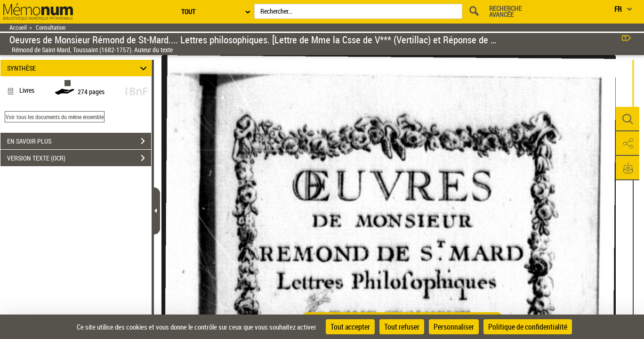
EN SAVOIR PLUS (79, 141)
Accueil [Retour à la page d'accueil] (18, 28)
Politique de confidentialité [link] (528, 327)
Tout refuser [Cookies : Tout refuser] (402, 327)
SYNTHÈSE (78, 68)
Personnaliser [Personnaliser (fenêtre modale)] (454, 327)
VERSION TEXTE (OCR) (79, 158)
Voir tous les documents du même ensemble (55, 117)
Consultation (51, 28)
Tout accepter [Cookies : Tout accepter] (350, 327)
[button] (628, 119)
